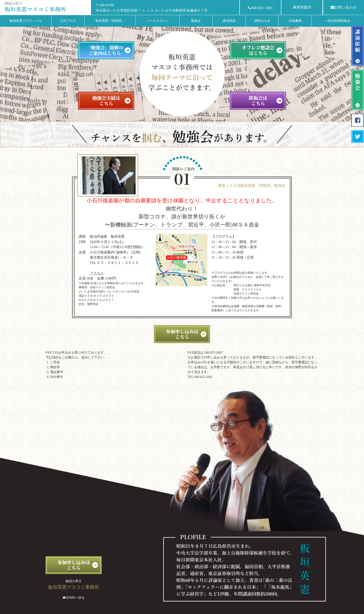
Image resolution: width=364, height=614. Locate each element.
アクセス (97, 273)
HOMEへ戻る (75, 598)
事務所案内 (302, 7)
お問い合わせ (344, 7)
